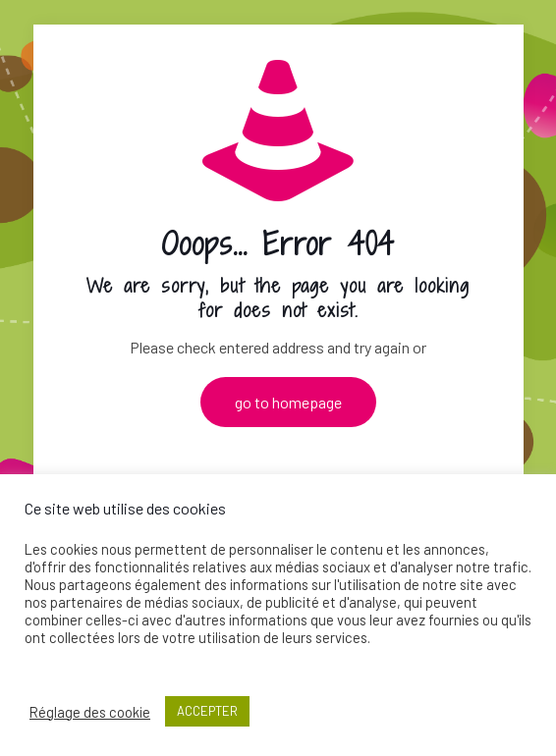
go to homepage (288, 402)
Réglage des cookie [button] (90, 712)
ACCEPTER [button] (207, 711)
